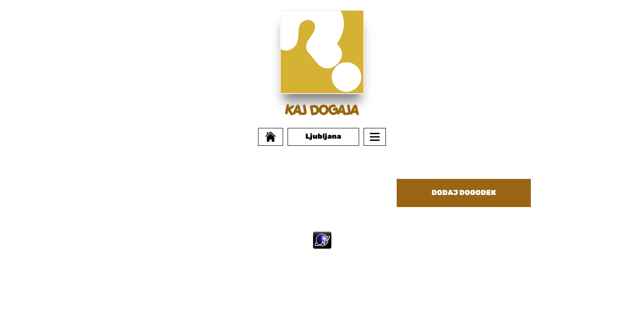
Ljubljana (323, 136)
